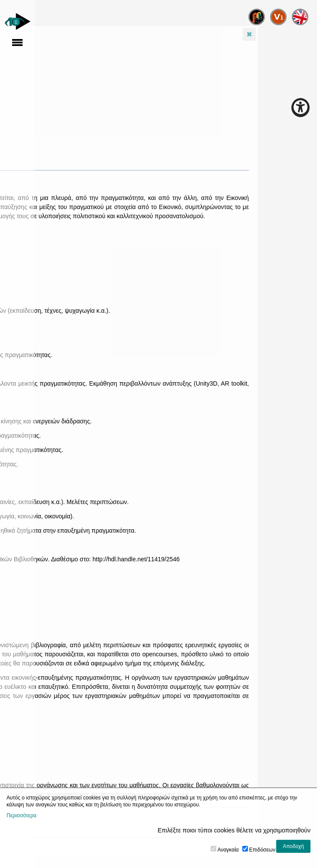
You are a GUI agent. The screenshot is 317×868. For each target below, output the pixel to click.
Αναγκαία (228, 850)
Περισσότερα (21, 816)
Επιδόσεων (262, 850)
